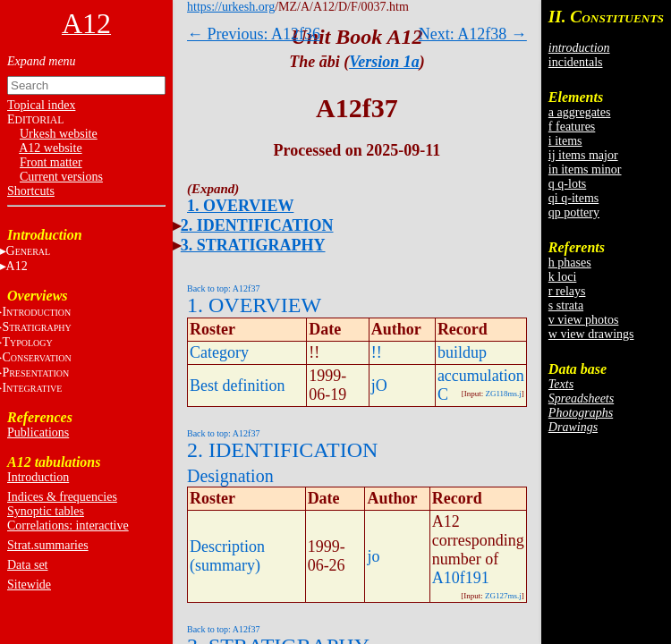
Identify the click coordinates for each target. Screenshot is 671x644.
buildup (462, 352)
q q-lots (567, 184)
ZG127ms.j (503, 596)
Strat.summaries (48, 545)
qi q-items (573, 198)
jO (379, 386)
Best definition (238, 386)
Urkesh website (59, 134)
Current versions (61, 177)
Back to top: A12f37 (223, 288)
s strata (566, 305)
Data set (27, 565)
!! (377, 352)
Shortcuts (31, 191)
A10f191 (461, 578)
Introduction (38, 477)
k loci (563, 277)
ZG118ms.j (503, 394)
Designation (230, 476)
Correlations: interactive (68, 525)
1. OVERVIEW (240, 206)
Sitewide (29, 585)
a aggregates (580, 112)
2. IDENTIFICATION (257, 225)
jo (373, 556)
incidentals (576, 62)
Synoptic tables (46, 511)
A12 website (50, 148)
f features (572, 127)
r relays (567, 291)
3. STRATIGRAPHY (253, 245)
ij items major (583, 155)
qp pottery (574, 212)
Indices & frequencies (62, 497)
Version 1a (384, 62)
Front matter (51, 162)
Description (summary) (227, 556)
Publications (38, 432)
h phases (570, 263)
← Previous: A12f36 (254, 34)
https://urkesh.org (231, 7)
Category (219, 352)
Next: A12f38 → (473, 34)
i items (565, 141)
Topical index (41, 105)
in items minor (585, 169)
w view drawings (591, 334)
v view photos (584, 320)
